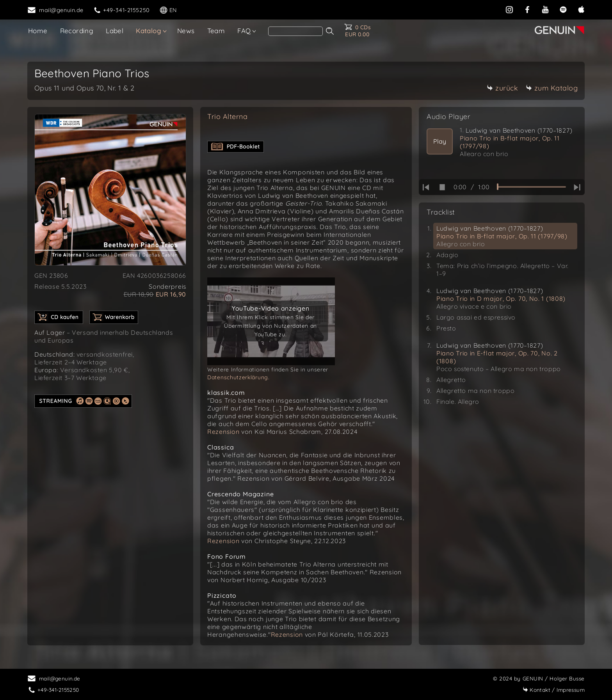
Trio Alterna (227, 116)
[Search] (295, 31)
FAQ (244, 31)
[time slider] (531, 187)
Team (216, 31)
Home (38, 31)
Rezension (223, 432)
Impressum (554, 690)
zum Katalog (552, 88)
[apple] (581, 9)
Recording (77, 31)
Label (115, 31)
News (186, 31)
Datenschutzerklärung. (238, 377)
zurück (502, 88)
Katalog (149, 31)
